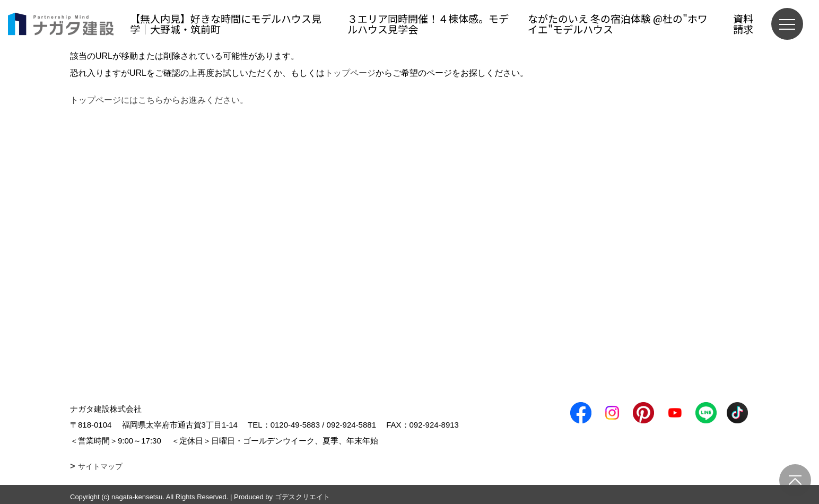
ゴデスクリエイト (302, 497)
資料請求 (743, 24)
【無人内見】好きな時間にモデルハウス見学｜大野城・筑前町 (226, 24)
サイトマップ (100, 466)
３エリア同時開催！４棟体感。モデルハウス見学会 (428, 24)
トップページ (350, 73)
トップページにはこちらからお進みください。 (159, 100)
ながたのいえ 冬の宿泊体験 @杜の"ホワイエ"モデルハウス (618, 24)
